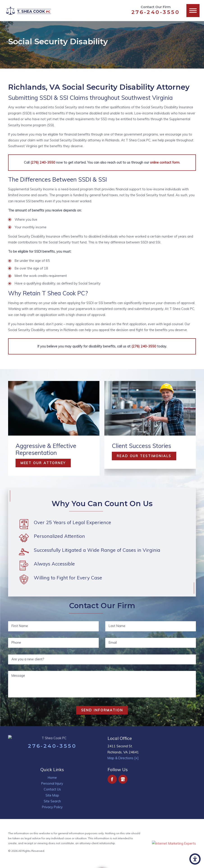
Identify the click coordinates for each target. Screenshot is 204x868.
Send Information (102, 710)
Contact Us (52, 789)
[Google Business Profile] (123, 779)
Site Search (52, 801)
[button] (195, 859)
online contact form (165, 162)
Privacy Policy (52, 807)
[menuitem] (52, 778)
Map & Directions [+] (123, 758)
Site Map (52, 795)
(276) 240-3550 (43, 162)
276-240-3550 (156, 12)
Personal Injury (52, 783)
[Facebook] (112, 779)
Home (52, 778)
